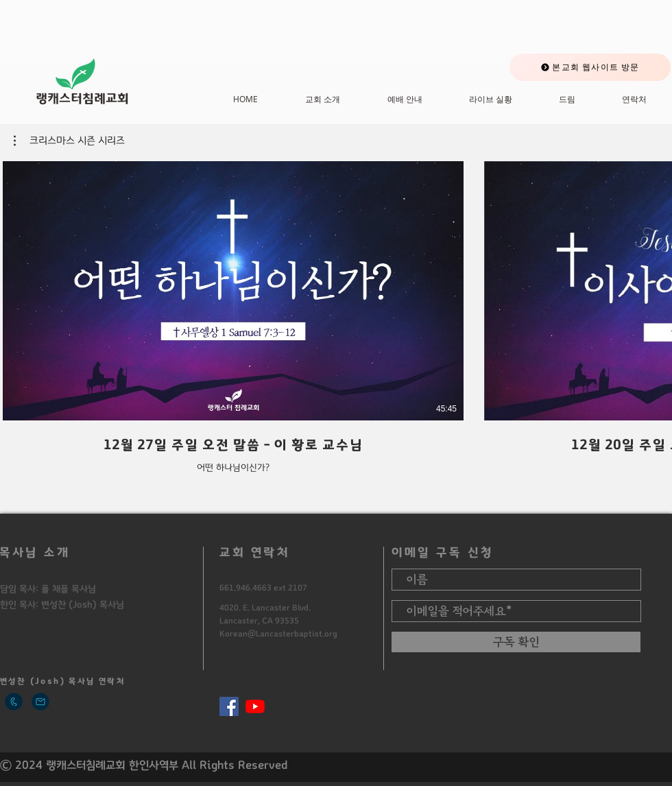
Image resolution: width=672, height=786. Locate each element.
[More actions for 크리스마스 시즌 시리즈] (69, 141)
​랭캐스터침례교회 (82, 99)
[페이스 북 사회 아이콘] (229, 706)
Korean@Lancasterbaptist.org (278, 634)
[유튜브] (255, 706)
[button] (69, 141)
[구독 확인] (516, 642)
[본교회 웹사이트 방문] (590, 67)
